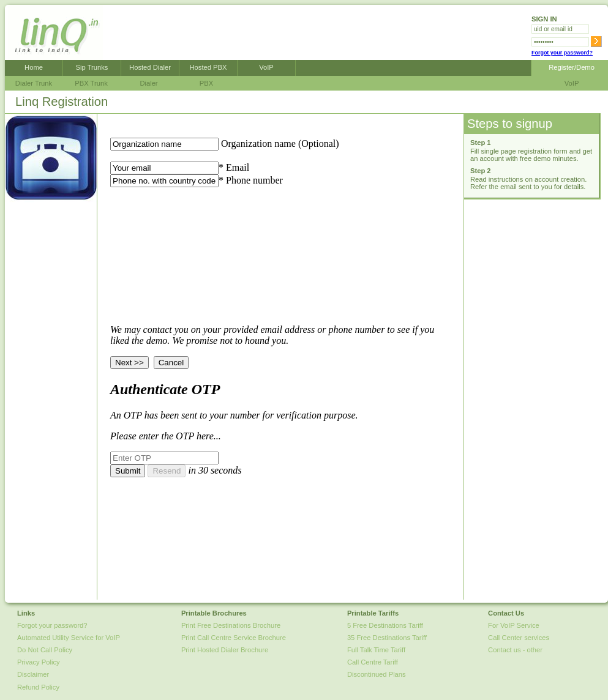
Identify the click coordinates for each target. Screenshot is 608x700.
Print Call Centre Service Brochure (234, 638)
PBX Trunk (91, 83)
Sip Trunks (92, 67)
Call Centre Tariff (373, 662)
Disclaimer (33, 674)
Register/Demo (570, 67)
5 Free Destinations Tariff (385, 625)
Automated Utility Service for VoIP (69, 638)
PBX (206, 83)
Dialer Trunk (34, 83)
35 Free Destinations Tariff (387, 638)
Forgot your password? (562, 53)
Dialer (148, 83)
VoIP (266, 67)
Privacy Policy (39, 662)
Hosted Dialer (150, 67)
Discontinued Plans (377, 674)
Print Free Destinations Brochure (231, 625)
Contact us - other (515, 650)
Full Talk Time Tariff (376, 650)
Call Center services (519, 638)
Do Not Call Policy (45, 650)
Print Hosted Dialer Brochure (225, 650)
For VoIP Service (514, 625)
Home (34, 67)
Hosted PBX (208, 67)
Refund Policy (38, 687)
